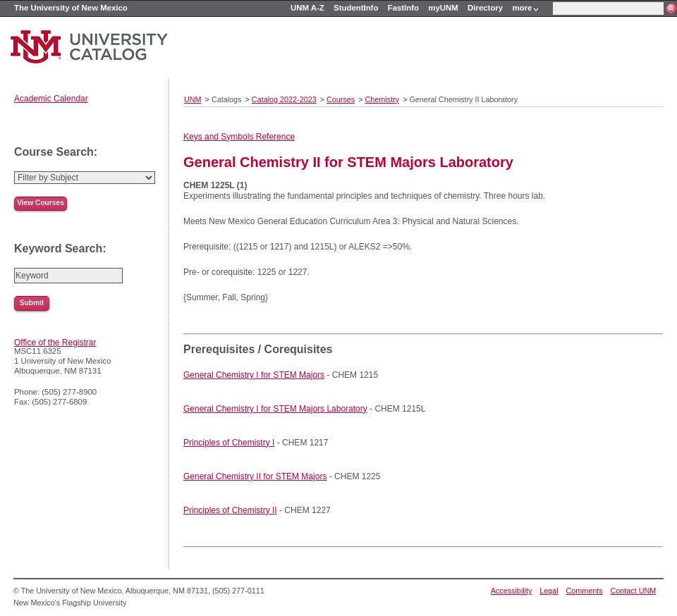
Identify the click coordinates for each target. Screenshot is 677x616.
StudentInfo (356, 8)
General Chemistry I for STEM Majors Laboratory (275, 409)
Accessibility (512, 591)
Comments (585, 591)
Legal (549, 591)
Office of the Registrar (55, 343)
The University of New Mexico (71, 8)
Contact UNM (634, 591)
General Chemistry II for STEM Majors (255, 476)
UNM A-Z (307, 8)
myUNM (443, 8)
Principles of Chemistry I (229, 443)
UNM (193, 99)
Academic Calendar (51, 99)
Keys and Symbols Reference (239, 137)
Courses (341, 99)
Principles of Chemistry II (230, 510)
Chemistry (383, 99)
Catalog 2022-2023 (284, 99)
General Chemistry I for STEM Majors (254, 375)
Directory (485, 8)
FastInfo (403, 8)
